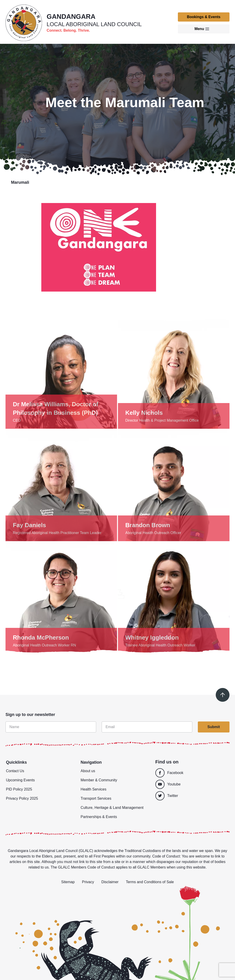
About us (88, 771)
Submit (214, 727)
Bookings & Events (204, 17)
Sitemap (68, 882)
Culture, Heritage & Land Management (112, 808)
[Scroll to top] (223, 695)
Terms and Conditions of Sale (150, 882)
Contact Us (15, 771)
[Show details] (61, 373)
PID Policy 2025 (19, 789)
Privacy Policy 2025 (22, 798)
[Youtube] (191, 784)
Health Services (93, 789)
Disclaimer (110, 882)
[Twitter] (192, 796)
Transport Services (96, 798)
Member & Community (99, 780)
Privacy (88, 882)
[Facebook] (191, 773)
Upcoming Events (20, 780)
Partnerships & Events (99, 817)
